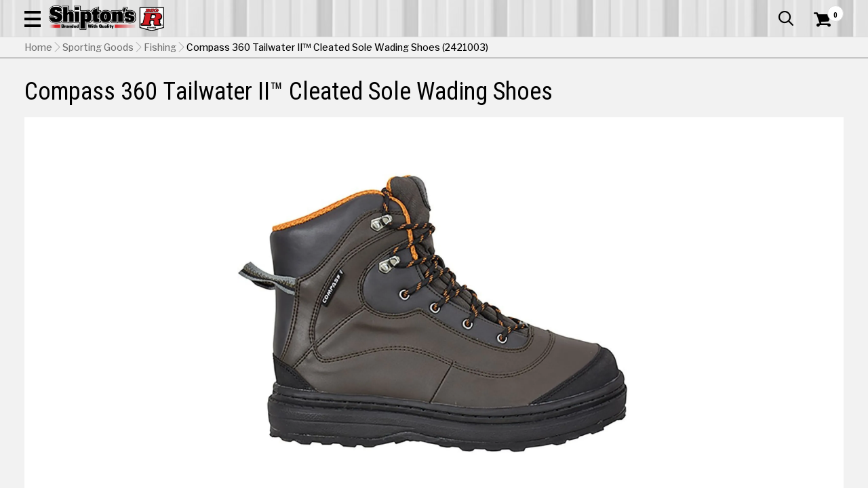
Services (825, 10)
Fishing (160, 116)
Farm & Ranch (311, 91)
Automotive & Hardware (202, 91)
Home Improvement (489, 91)
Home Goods (391, 91)
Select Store (748, 371)
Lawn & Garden (591, 91)
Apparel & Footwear (77, 91)
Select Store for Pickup (753, 444)
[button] (486, 49)
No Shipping (607, 371)
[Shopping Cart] (821, 49)
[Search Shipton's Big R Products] (393, 49)
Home (38, 116)
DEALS (825, 91)
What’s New (768, 10)
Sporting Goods (757, 91)
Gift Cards (708, 10)
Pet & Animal (673, 91)
